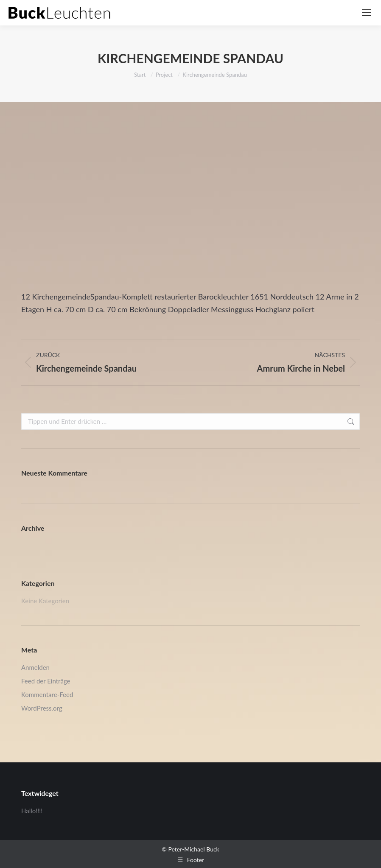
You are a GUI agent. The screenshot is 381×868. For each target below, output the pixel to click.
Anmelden (35, 667)
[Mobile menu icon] (367, 13)
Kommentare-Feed (47, 694)
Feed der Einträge (46, 681)
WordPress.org (42, 708)
